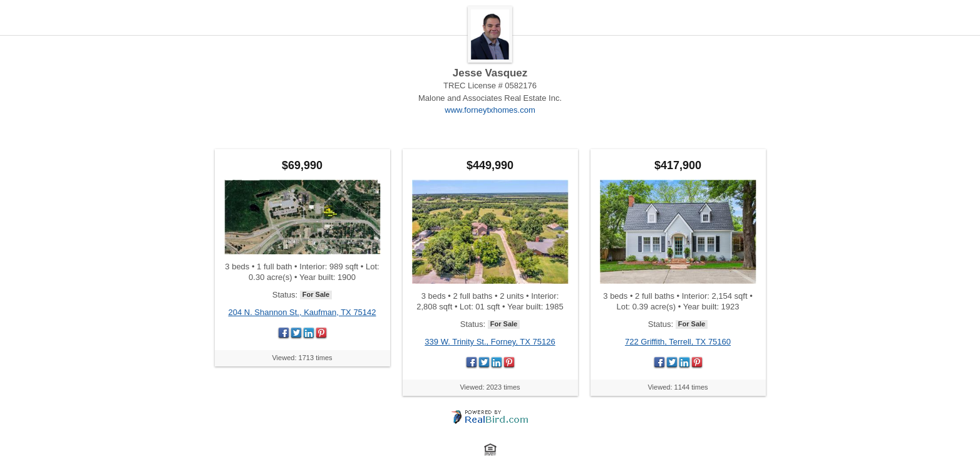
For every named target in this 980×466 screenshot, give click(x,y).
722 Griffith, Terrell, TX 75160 (678, 342)
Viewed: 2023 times (490, 387)
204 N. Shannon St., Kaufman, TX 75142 (302, 312)
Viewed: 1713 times (302, 358)
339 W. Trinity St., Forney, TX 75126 (490, 342)
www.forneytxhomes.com (490, 110)
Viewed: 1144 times (678, 387)
